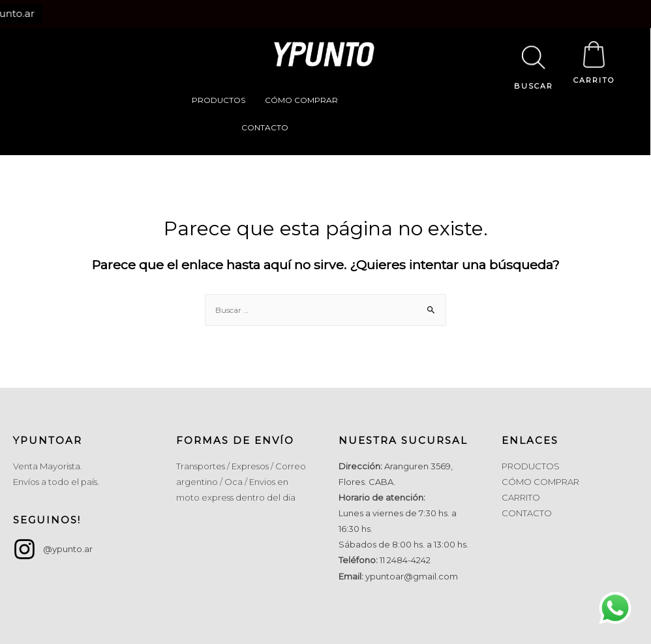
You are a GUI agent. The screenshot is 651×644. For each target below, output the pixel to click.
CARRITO (594, 80)
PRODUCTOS (219, 100)
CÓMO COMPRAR (301, 100)
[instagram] (53, 549)
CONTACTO (265, 127)
